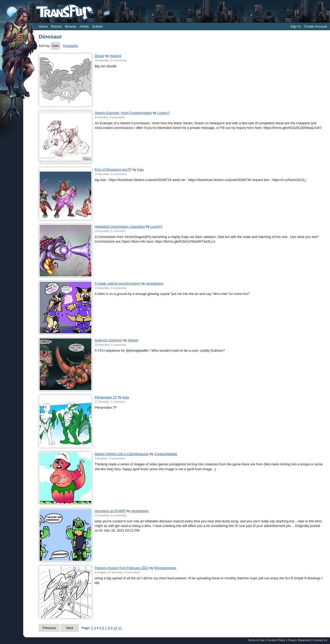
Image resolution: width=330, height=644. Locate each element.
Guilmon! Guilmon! (109, 340)
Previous (49, 628)
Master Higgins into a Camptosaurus (122, 454)
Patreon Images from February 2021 (122, 568)
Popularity (70, 46)
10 (115, 628)
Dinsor (100, 56)
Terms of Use (256, 640)
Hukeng (116, 56)
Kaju (141, 170)
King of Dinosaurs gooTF (113, 170)
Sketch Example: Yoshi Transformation (123, 113)
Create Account (315, 26)
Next (70, 628)
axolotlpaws (155, 283)
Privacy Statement (299, 640)
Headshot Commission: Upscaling (120, 226)
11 (120, 628)
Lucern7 (164, 113)
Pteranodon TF (106, 397)
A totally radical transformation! (118, 283)
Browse (71, 26)
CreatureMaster (166, 454)
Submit (97, 26)
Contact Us (320, 640)
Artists (84, 26)
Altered (133, 340)
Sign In (295, 26)
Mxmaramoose (165, 568)
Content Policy (276, 640)
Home (43, 26)
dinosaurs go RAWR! (110, 511)
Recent (56, 26)
